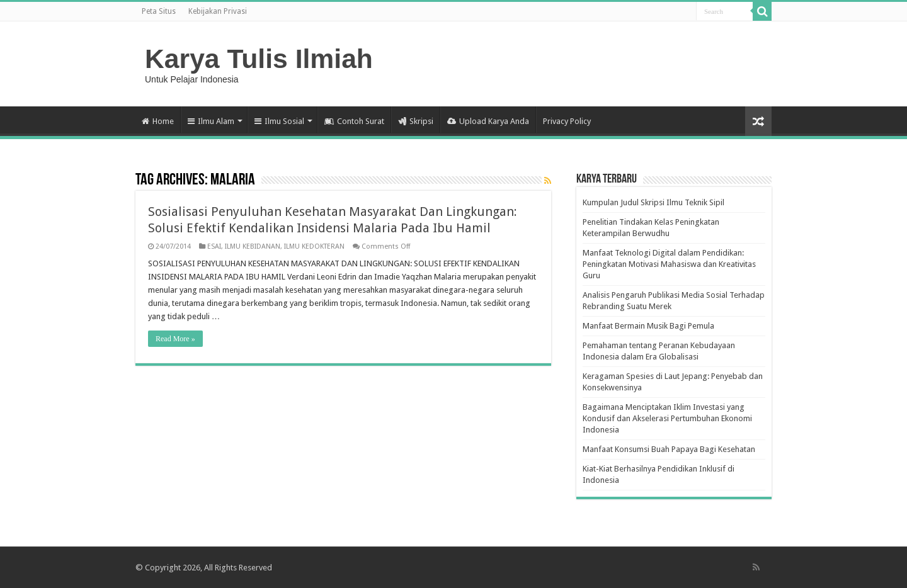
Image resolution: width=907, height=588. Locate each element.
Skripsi (416, 121)
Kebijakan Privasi (218, 11)
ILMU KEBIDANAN (253, 246)
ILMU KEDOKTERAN (314, 246)
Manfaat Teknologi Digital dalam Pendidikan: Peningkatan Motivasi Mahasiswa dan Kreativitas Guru (669, 264)
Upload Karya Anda (488, 121)
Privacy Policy (567, 121)
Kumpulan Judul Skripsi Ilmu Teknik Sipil (653, 202)
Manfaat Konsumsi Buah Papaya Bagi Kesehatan (669, 449)
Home (158, 121)
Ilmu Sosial (279, 121)
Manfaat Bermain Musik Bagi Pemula (648, 326)
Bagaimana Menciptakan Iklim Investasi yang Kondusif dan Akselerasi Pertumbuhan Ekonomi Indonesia (667, 418)
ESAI (214, 246)
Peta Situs (159, 11)
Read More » (175, 339)
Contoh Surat (354, 121)
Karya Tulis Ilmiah (259, 59)
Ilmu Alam (211, 121)
